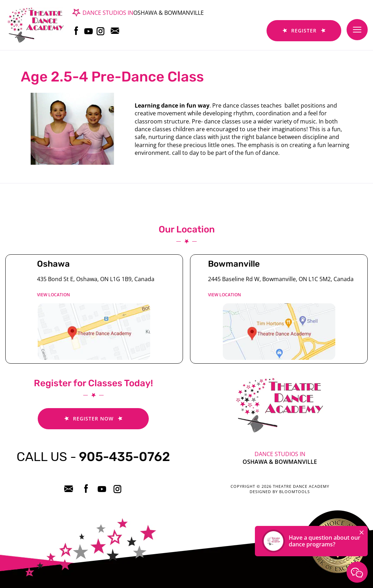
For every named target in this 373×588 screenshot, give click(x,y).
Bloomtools (295, 492)
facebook (75, 31)
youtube (88, 31)
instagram (100, 31)
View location (53, 295)
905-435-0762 (93, 457)
